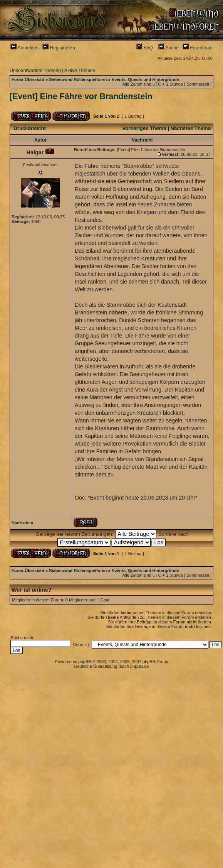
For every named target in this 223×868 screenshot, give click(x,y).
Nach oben (22, 523)
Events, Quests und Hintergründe (145, 79)
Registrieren (59, 48)
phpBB (85, 662)
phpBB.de (139, 666)
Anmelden (24, 48)
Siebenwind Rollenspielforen (78, 79)
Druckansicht (30, 128)
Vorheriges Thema (144, 128)
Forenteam (198, 48)
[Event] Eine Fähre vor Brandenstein (81, 96)
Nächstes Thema (191, 128)
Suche (168, 48)
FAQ (144, 48)
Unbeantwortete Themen (35, 71)
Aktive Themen (80, 71)
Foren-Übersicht (28, 79)
